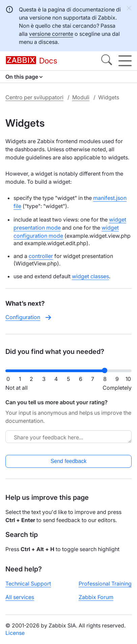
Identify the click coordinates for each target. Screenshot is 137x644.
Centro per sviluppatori (34, 97)
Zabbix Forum (96, 597)
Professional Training (105, 584)
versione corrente (51, 34)
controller (41, 256)
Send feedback (69, 461)
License (15, 633)
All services (20, 597)
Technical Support (28, 584)
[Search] (107, 61)
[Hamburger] (125, 61)
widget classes (90, 276)
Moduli (81, 97)
